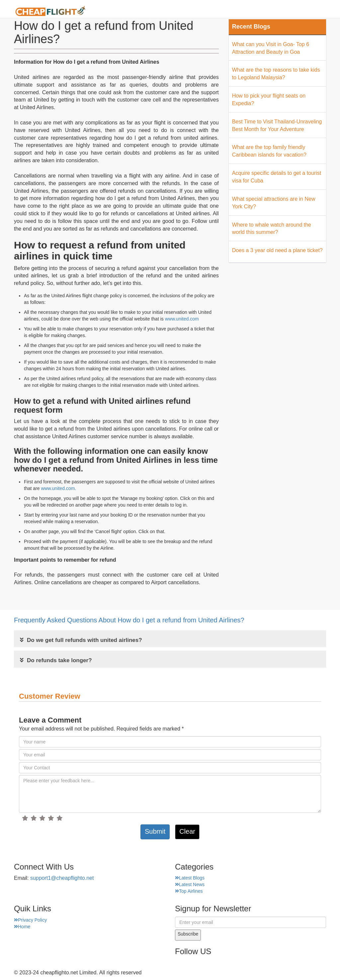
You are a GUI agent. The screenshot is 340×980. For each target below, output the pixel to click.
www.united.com (182, 319)
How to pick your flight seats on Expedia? (269, 100)
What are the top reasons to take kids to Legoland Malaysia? (276, 74)
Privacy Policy (30, 920)
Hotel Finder (310, 11)
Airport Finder (206, 11)
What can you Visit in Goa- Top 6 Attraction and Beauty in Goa (271, 48)
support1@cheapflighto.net (62, 878)
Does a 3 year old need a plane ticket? (277, 250)
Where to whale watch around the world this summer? (272, 229)
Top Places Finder (259, 11)
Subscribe (188, 934)
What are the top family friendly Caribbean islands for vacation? (269, 151)
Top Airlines (189, 891)
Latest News (190, 884)
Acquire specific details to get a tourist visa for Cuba (277, 177)
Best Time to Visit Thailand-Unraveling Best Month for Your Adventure (277, 125)
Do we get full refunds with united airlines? (81, 640)
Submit (155, 831)
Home (135, 11)
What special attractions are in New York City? (274, 203)
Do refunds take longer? (56, 660)
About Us (165, 11)
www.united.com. (58, 488)
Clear (187, 831)
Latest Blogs (190, 878)
